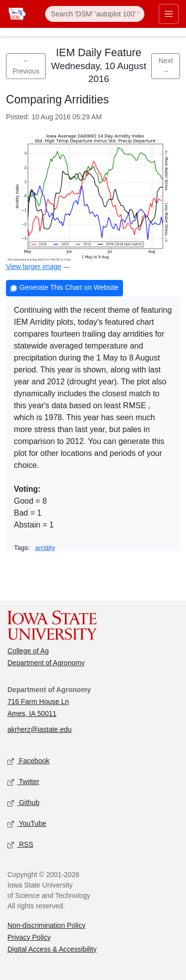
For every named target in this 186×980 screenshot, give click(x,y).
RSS (20, 845)
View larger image (34, 267)
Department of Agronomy (46, 663)
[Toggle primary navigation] (169, 14)
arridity (45, 548)
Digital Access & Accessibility (52, 949)
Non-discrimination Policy (46, 925)
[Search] (95, 14)
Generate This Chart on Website (64, 289)
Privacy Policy (29, 937)
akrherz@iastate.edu (39, 729)
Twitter (23, 782)
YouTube (27, 824)
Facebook (29, 761)
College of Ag (28, 651)
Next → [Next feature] (166, 66)
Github (23, 803)
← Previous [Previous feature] (26, 66)
